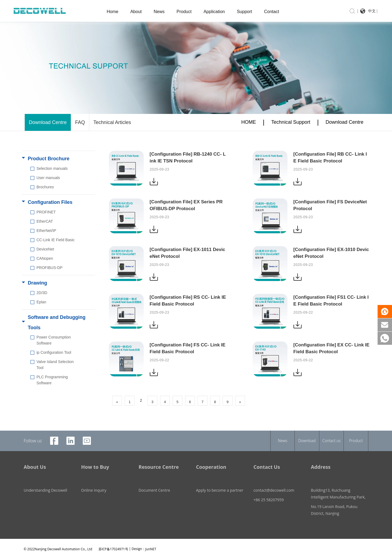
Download (307, 441)
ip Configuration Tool (54, 352)
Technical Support (291, 122)
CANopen (45, 258)
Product (184, 12)
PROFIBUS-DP (50, 268)
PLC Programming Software (52, 380)
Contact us (331, 441)
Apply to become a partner (220, 483)
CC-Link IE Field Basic (56, 240)
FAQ (80, 122)
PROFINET (46, 212)
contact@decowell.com (274, 483)
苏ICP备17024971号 (113, 542)
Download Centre (48, 122)
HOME (249, 122)
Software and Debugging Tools (57, 322)
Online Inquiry (94, 483)
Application (214, 12)
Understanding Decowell (45, 483)
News (159, 12)
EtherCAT (45, 221)
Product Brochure (49, 159)
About (136, 12)
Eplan (41, 302)
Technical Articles (112, 122)
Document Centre (154, 483)
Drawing (37, 283)
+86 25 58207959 (269, 493)
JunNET (151, 542)
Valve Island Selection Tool (55, 365)
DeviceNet (45, 249)
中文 (372, 11)
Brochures (45, 187)
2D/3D (42, 293)
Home (113, 12)
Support (244, 12)
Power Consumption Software (54, 340)
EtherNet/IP (46, 231)
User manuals (48, 178)
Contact (272, 12)
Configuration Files (50, 202)
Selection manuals (52, 168)
